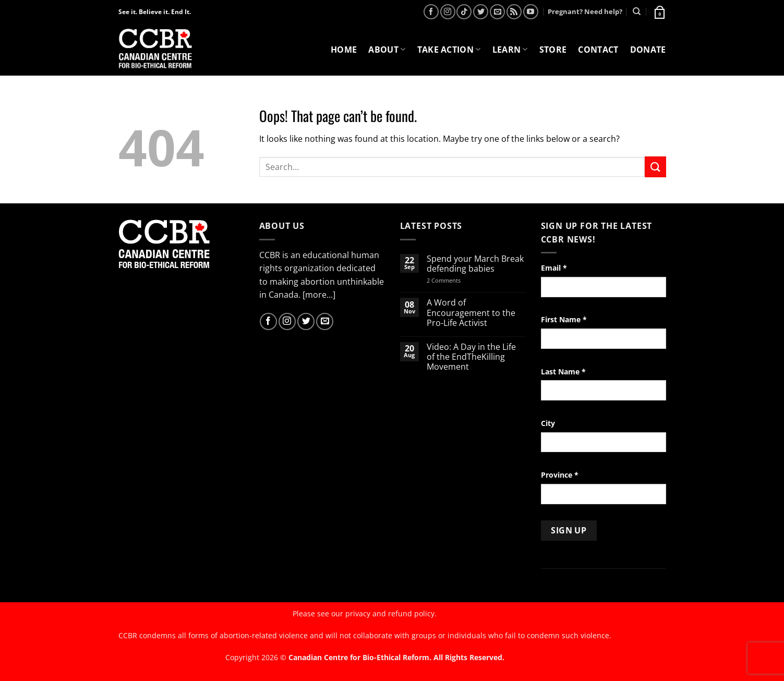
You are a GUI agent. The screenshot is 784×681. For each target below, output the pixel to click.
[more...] (319, 295)
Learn (510, 50)
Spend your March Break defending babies (475, 264)
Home (344, 50)
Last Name (563, 372)
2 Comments (457, 280)
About (387, 50)
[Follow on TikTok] (464, 12)
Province (560, 475)
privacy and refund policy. (391, 613)
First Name (564, 319)
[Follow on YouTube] (531, 12)
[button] (659, 11)
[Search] (637, 11)
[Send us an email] (497, 12)
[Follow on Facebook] (431, 12)
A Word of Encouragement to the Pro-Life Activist (471, 313)
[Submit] (655, 167)
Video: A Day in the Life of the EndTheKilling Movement (471, 357)
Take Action (449, 50)
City (548, 423)
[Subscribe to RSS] (514, 12)
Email (554, 268)
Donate (648, 50)
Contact (598, 50)
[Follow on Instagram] (448, 12)
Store (553, 50)
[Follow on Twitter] (481, 12)
